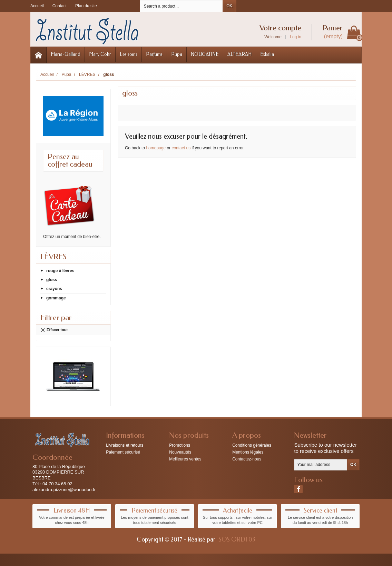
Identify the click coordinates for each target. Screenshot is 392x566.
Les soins (129, 54)
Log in (296, 37)
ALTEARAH (239, 54)
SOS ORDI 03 (237, 539)
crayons (54, 289)
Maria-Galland (66, 54)
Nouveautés (180, 452)
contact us (181, 148)
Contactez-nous (247, 459)
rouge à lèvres (60, 271)
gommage (56, 298)
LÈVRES (53, 257)
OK (229, 6)
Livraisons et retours (125, 445)
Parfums (154, 54)
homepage (156, 148)
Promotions (180, 445)
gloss (52, 280)
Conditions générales (252, 445)
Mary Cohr (100, 54)
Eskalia (267, 54)
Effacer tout (54, 330)
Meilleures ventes (185, 459)
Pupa (177, 54)
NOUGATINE (205, 54)
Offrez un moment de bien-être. (72, 237)
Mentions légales (248, 452)
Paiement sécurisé (123, 452)
